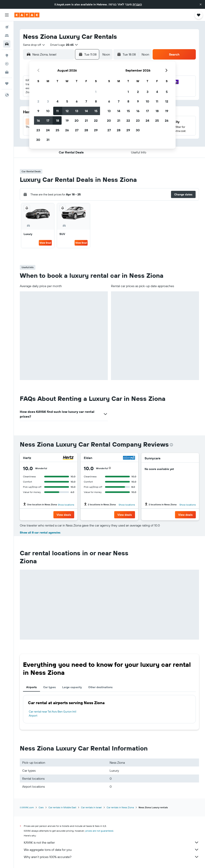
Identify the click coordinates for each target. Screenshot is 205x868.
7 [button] (86, 101)
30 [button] (38, 140)
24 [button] (48, 130)
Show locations (66, 505)
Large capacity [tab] (72, 687)
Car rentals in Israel (91, 807)
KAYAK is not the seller (111, 842)
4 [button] (57, 101)
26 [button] (67, 130)
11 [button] (57, 111)
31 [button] (48, 140)
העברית (137, 4)
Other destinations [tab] (100, 687)
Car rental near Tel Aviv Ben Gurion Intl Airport (52, 714)
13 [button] (77, 111)
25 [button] (57, 130)
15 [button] (96, 111)
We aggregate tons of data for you (111, 850)
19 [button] (67, 120)
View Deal (45, 243)
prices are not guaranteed (99, 831)
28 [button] (86, 130)
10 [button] (48, 111)
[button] (201, 4)
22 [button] (96, 120)
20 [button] (77, 120)
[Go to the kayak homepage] (27, 15)
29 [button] (96, 130)
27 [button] (77, 130)
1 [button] (96, 92)
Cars (41, 807)
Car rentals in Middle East (62, 807)
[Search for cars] (7, 44)
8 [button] (96, 101)
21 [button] (86, 120)
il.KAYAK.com (27, 807)
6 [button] (77, 101)
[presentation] (171, 445)
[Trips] (7, 84)
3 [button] (48, 101)
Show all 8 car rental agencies (40, 533)
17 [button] (48, 120)
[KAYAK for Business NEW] (7, 72)
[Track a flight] (7, 64)
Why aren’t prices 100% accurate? (111, 857)
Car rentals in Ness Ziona (120, 807)
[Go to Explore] (7, 55)
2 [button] (38, 101)
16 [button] (38, 120)
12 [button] (67, 111)
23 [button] (38, 130)
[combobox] (34, 45)
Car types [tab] (49, 687)
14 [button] (86, 111)
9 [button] (38, 111)
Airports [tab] (31, 687)
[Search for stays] (7, 36)
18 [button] (57, 120)
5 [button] (67, 101)
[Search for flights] (7, 27)
